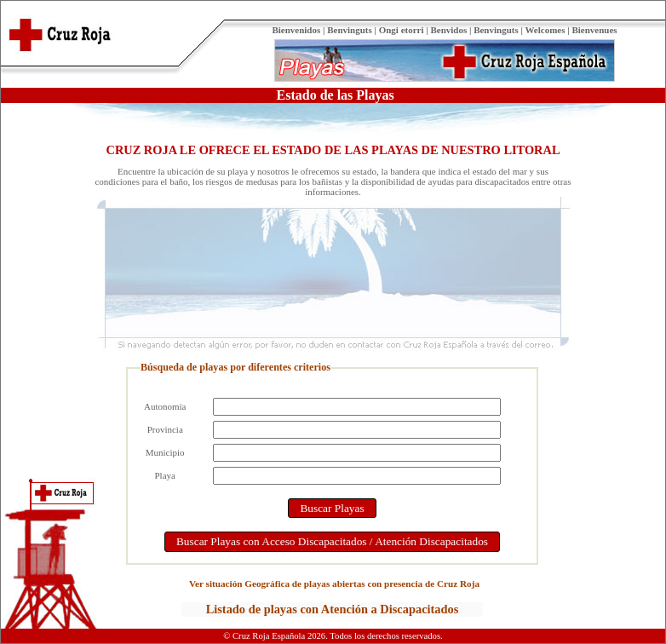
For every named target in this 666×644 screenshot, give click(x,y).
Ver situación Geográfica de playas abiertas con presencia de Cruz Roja (334, 584)
